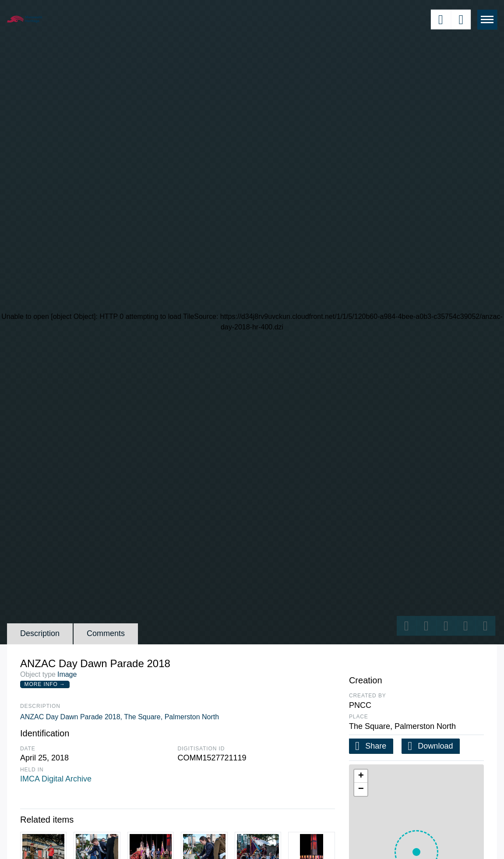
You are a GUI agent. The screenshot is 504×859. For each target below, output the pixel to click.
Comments (106, 633)
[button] (361, 776)
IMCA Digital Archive (56, 779)
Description (40, 633)
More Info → (45, 684)
